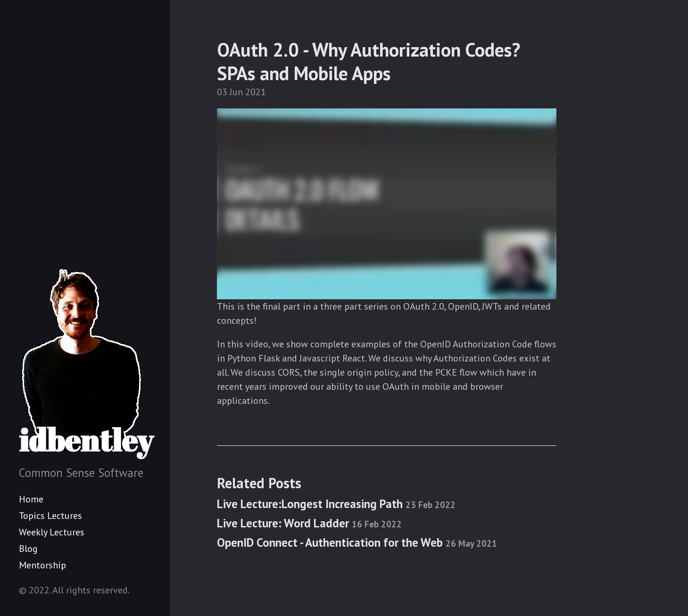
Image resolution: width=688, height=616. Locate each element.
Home (31, 499)
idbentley (86, 362)
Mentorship (42, 565)
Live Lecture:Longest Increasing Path (336, 504)
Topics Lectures (50, 516)
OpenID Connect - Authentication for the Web (357, 542)
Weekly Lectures (52, 532)
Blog (28, 549)
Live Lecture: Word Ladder (309, 523)
